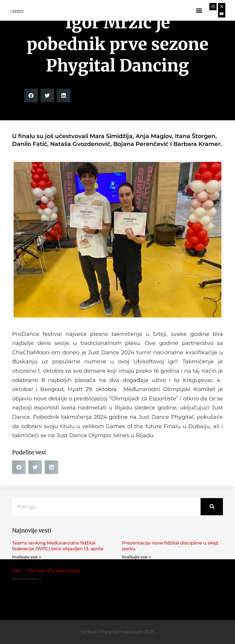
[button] (199, 10)
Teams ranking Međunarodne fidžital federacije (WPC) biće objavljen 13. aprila (58, 546)
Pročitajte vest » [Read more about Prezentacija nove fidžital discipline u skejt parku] (137, 557)
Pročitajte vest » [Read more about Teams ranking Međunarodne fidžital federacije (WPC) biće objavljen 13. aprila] (27, 557)
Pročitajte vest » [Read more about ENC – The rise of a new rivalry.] (27, 579)
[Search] (212, 507)
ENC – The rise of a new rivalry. (47, 571)
